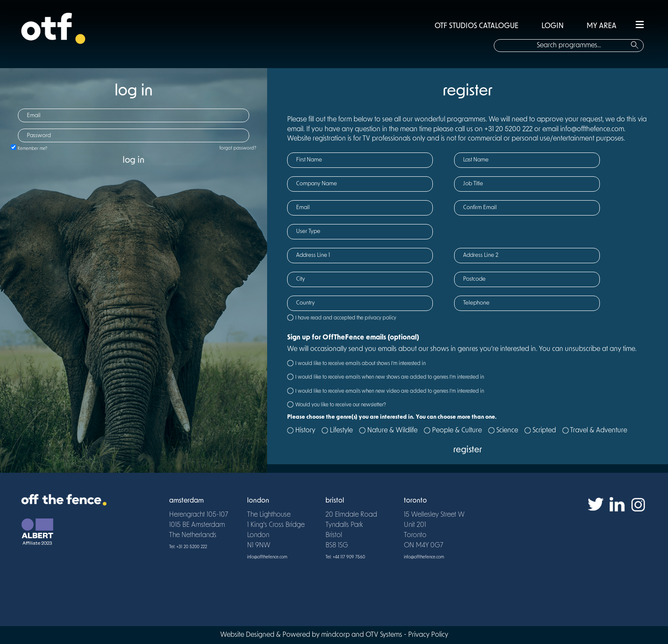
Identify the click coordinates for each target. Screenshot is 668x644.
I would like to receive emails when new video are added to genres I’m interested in (390, 391)
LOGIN (553, 26)
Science (507, 431)
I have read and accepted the (346, 318)
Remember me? (32, 149)
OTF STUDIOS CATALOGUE (477, 26)
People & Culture (457, 431)
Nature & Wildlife (392, 431)
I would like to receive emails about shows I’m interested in (360, 364)
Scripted (544, 431)
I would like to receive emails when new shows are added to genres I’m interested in (390, 377)
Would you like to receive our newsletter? (341, 405)
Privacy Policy (428, 635)
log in (134, 161)
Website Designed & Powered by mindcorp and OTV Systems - (314, 635)
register (468, 450)
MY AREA (602, 26)
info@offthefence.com (267, 557)
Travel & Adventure (599, 431)
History (305, 431)
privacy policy (380, 318)
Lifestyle (341, 431)
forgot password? (238, 148)
